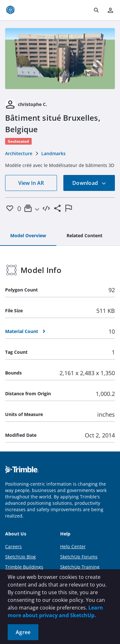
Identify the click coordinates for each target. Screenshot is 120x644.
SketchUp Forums (79, 557)
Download (89, 183)
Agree (23, 632)
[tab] (28, 236)
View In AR (31, 183)
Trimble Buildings (24, 567)
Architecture (19, 153)
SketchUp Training (80, 567)
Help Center (73, 546)
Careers (13, 546)
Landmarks (53, 153)
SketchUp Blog (20, 557)
